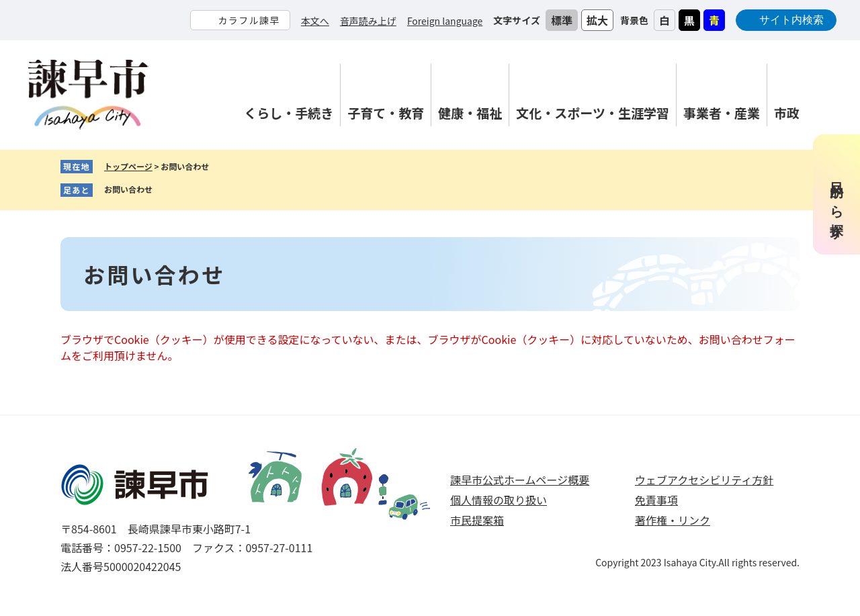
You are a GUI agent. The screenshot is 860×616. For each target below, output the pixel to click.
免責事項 (656, 500)
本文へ (315, 21)
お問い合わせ (128, 189)
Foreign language (445, 21)
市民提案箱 (477, 520)
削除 (163, 190)
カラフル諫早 (249, 20)
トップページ (128, 166)
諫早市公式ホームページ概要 (520, 480)
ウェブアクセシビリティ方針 (704, 480)
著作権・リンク (673, 520)
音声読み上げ (368, 21)
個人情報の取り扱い (499, 500)
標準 (562, 20)
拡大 (597, 20)
